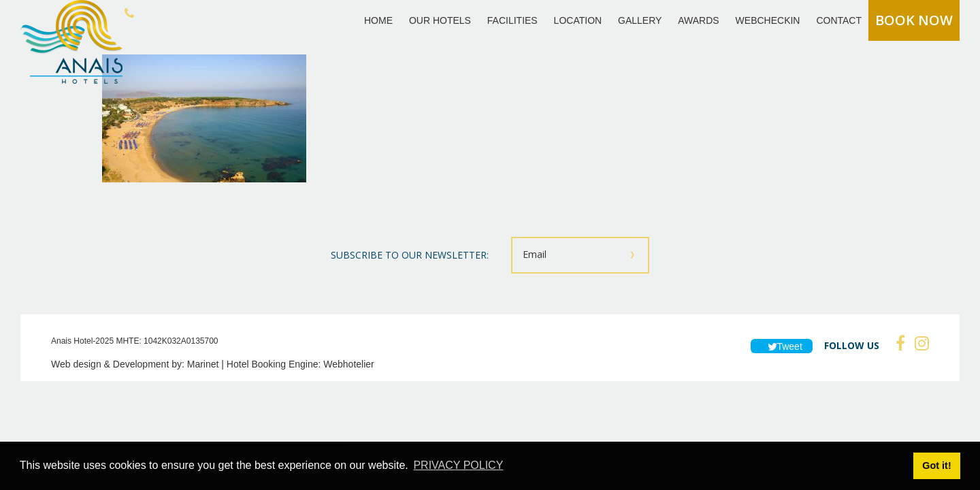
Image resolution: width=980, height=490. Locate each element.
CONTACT (839, 20)
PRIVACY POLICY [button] (458, 465)
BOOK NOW (914, 20)
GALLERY (640, 20)
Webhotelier (348, 364)
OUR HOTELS (440, 20)
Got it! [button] (936, 465)
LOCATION (578, 20)
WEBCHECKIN (768, 20)
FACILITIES (512, 20)
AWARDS (698, 20)
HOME (378, 20)
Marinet (203, 364)
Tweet (782, 346)
